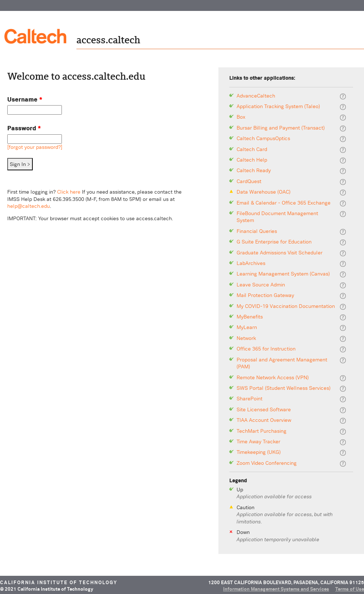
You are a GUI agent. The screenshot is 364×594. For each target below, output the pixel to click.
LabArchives (251, 263)
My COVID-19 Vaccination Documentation (286, 306)
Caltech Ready (254, 171)
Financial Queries (257, 231)
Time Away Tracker (258, 442)
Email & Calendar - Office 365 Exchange (284, 203)
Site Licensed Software (264, 410)
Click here (69, 192)
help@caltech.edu (29, 206)
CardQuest (249, 181)
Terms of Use (350, 589)
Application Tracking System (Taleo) (278, 106)
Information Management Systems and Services (276, 589)
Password (24, 128)
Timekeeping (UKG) (259, 452)
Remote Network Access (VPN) (273, 378)
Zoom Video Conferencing (267, 463)
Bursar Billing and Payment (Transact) (281, 128)
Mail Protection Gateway (265, 295)
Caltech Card (252, 149)
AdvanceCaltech (256, 96)
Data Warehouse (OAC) (264, 192)
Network (246, 338)
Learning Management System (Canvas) (283, 274)
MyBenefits (250, 317)
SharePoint (250, 399)
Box (241, 117)
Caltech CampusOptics (263, 138)
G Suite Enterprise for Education (274, 242)
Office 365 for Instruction (266, 349)
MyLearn (247, 327)
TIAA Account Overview (264, 420)
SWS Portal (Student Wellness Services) (284, 388)
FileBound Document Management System (277, 217)
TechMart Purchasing (262, 431)
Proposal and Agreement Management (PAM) (282, 363)
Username (25, 99)
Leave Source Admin (261, 285)
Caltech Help (252, 160)
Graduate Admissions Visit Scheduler (280, 253)
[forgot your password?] (35, 147)
